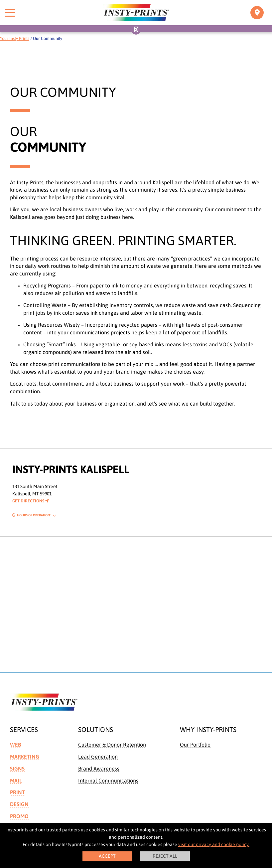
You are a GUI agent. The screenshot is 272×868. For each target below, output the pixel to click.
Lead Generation (98, 757)
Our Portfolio (195, 745)
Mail (16, 781)
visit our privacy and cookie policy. (214, 844)
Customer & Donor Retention (112, 745)
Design (19, 804)
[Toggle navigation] (257, 13)
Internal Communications (108, 781)
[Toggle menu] (10, 13)
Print (17, 792)
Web (15, 745)
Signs (17, 769)
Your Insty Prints (15, 38)
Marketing (25, 757)
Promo (19, 816)
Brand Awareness (99, 769)
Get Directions (31, 501)
